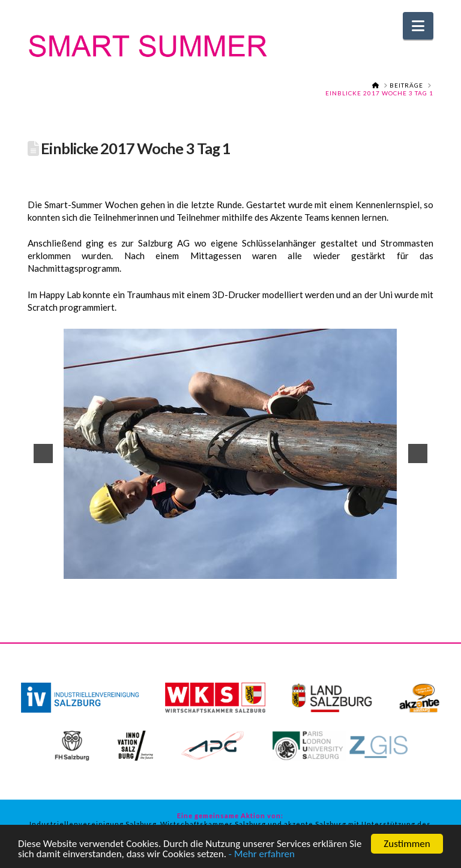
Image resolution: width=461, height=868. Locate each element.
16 (224, 569)
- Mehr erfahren (262, 856)
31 (413, 569)
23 (312, 569)
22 (300, 569)
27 (363, 569)
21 (287, 569)
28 (375, 569)
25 (337, 569)
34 (239, 578)
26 (350, 569)
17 (237, 569)
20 (274, 569)
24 (325, 569)
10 (148, 569)
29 (388, 569)
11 (161, 569)
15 (211, 569)
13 (186, 569)
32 (426, 569)
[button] (418, 26)
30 (400, 569)
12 (173, 569)
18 (249, 569)
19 (262, 569)
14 (199, 569)
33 (226, 578)
